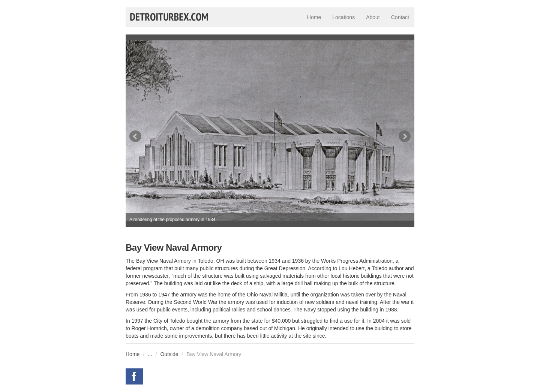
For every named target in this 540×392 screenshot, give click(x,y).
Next (405, 136)
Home (314, 17)
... (150, 354)
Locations (343, 17)
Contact (400, 17)
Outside (169, 354)
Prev (135, 136)
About (373, 17)
